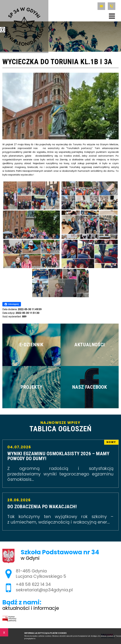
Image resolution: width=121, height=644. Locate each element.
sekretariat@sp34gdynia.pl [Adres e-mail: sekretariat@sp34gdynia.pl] (44, 590)
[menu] (112, 16)
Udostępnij (12, 304)
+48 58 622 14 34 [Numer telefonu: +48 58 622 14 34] (33, 584)
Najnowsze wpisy (60, 427)
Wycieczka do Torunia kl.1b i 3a (57, 62)
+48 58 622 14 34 (112, 6)
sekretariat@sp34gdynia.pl (101, 6)
